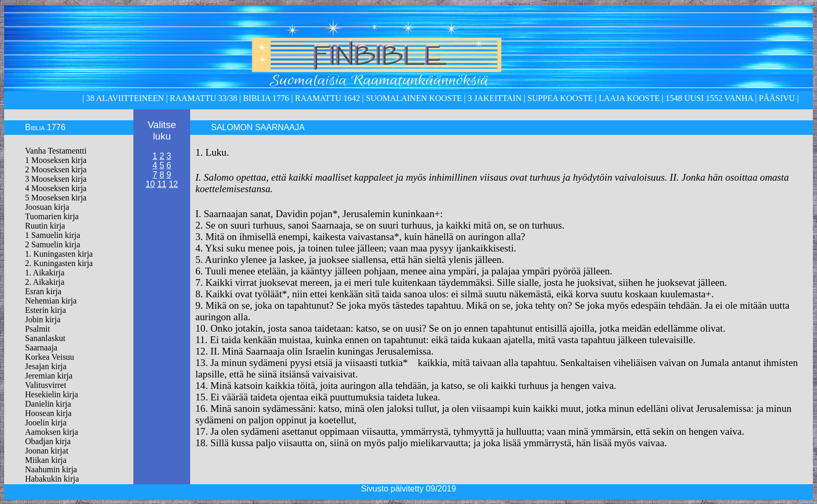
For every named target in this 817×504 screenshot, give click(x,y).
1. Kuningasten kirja (59, 254)
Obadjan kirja (48, 441)
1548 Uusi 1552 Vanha (708, 98)
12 (174, 184)
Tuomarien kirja (52, 216)
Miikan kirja (46, 460)
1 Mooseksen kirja (56, 160)
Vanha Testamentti (56, 151)
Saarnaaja (41, 348)
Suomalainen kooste (414, 98)
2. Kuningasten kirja (59, 263)
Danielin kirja (48, 404)
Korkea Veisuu (49, 357)
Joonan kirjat (47, 451)
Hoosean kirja (48, 413)
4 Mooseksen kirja (56, 188)
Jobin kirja (43, 319)
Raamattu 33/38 (203, 98)
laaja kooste (628, 98)
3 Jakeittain (495, 98)
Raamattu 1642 (327, 98)
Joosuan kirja (47, 207)
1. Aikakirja (45, 273)
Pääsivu (777, 98)
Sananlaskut (45, 338)
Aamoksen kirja (52, 432)
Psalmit (38, 329)
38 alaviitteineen (124, 98)
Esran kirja (43, 291)
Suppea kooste (561, 98)
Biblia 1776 (266, 98)
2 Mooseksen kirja (56, 169)
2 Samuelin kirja (53, 244)
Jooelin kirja (46, 423)
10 (150, 184)
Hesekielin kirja (52, 394)
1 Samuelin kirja (53, 235)
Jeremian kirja (49, 376)
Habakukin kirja (52, 479)
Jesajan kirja (46, 366)
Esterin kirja (46, 310)
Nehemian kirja (51, 301)
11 (162, 184)
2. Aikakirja (45, 282)
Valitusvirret (46, 385)
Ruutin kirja (45, 226)
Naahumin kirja (51, 469)
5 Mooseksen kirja (56, 198)
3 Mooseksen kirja (56, 179)
